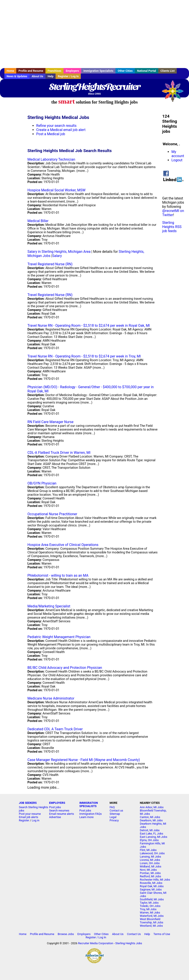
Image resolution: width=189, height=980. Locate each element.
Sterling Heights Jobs (129, 943)
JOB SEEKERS (28, 803)
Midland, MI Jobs (151, 866)
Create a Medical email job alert (61, 130)
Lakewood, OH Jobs (152, 853)
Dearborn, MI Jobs (151, 820)
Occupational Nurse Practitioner (52, 514)
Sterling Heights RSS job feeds (172, 227)
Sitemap (115, 814)
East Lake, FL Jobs (151, 834)
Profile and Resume (31, 71)
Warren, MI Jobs (150, 913)
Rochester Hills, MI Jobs (155, 880)
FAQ (112, 807)
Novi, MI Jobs (148, 870)
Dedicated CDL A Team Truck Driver (55, 729)
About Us (37, 76)
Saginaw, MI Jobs (151, 889)
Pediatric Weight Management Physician (59, 637)
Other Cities (125, 71)
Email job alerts (29, 817)
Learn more (87, 817)
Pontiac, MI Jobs (150, 873)
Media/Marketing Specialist (49, 606)
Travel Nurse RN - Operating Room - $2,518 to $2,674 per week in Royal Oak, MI (89, 326)
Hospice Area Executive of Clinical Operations (63, 545)
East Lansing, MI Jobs (154, 837)
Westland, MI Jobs (151, 926)
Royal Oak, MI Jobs (152, 886)
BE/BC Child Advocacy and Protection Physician (65, 668)
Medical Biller (38, 221)
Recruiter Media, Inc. (175, 93)
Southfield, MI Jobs (152, 899)
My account (178, 154)
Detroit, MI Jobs (150, 830)
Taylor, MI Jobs (149, 903)
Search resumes (59, 810)
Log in (36, 820)
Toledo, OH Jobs (150, 906)
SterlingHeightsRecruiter (94, 87)
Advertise (55, 817)
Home (10, 71)
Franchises (55, 71)
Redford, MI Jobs (150, 876)
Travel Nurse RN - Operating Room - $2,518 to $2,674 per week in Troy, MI (84, 356)
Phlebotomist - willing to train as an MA (58, 575)
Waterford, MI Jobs (152, 916)
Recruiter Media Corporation (95, 943)
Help (51, 76)
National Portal (146, 71)
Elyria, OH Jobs (149, 840)
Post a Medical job (51, 134)
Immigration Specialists (98, 71)
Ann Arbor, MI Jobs (152, 807)
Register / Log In (68, 76)
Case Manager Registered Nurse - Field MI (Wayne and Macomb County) (84, 760)
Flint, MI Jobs (148, 850)
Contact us (116, 810)
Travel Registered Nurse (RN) (50, 264)
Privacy (114, 820)
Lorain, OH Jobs (150, 863)
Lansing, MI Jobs (150, 857)
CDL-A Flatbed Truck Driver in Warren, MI (59, 453)
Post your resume (30, 814)
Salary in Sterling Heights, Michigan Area (59, 252)
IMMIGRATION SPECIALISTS (89, 804)
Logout (177, 160)
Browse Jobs (66, 934)
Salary (57, 256)
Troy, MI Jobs (148, 909)
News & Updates (17, 76)
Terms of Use (162, 934)
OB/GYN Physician (42, 483)
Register (24, 820)
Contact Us (134, 934)
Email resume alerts (62, 814)
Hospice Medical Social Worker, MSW (56, 190)
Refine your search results (56, 126)
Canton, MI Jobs (150, 817)
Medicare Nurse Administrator (51, 698)
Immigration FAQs (91, 814)
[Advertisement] (94, 34)
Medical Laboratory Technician (51, 159)
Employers (72, 71)
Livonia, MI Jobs (150, 860)
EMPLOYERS (57, 803)
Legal (113, 817)
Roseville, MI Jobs (151, 883)
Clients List (168, 71)
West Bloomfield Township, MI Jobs (152, 921)
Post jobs (55, 807)
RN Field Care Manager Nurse (50, 422)
